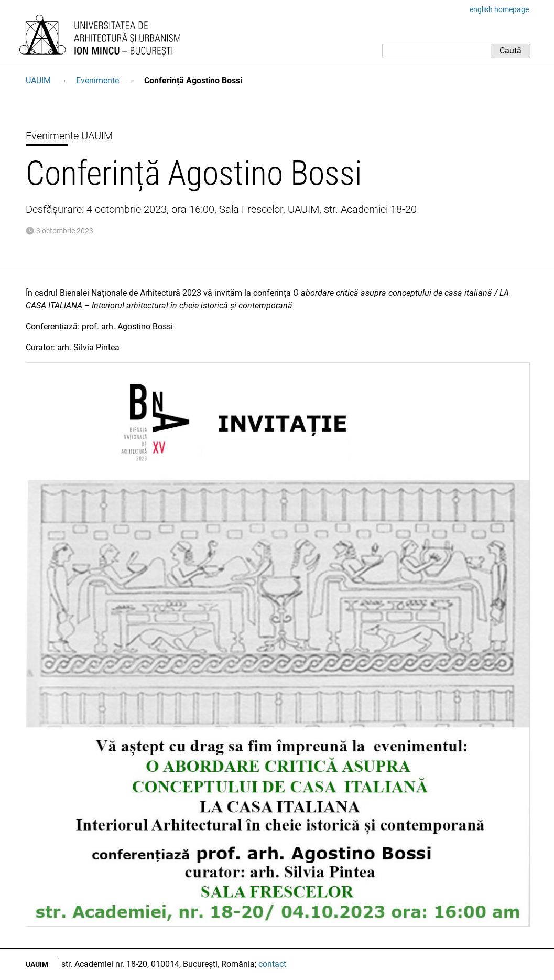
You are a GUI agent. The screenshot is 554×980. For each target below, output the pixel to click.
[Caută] (436, 51)
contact (272, 964)
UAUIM (38, 80)
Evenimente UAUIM (69, 136)
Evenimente (97, 80)
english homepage (499, 9)
